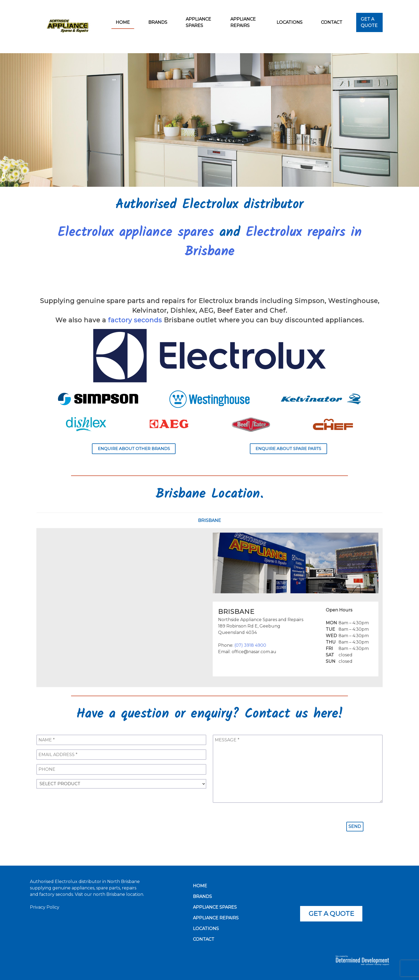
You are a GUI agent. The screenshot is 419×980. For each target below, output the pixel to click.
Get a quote (331, 914)
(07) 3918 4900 (250, 645)
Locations (290, 22)
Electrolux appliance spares (136, 233)
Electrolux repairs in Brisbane (273, 242)
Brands (158, 22)
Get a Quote (369, 22)
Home (123, 22)
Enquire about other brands (134, 449)
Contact (332, 22)
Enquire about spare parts (288, 449)
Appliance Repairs (243, 22)
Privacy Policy (45, 907)
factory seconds (135, 320)
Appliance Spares (198, 22)
